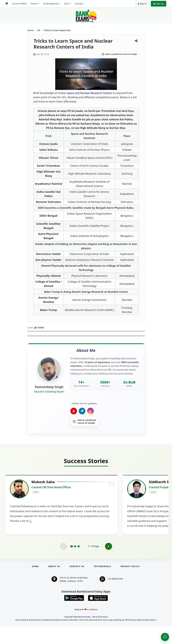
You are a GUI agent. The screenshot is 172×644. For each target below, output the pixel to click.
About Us (54, 584)
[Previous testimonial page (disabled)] (63, 564)
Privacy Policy (130, 584)
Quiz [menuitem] (66, 4)
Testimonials (102, 584)
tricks (41, 327)
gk (35, 327)
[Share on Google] (119, 54)
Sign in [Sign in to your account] (143, 4)
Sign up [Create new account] (159, 4)
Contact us (77, 584)
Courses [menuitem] (78, 4)
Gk (39, 30)
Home (31, 30)
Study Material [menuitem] (50, 4)
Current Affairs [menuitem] (19, 4)
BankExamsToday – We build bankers (92, 634)
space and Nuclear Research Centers (90, 93)
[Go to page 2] (75, 564)
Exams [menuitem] (33, 4)
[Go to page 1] (71, 564)
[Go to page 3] (79, 564)
